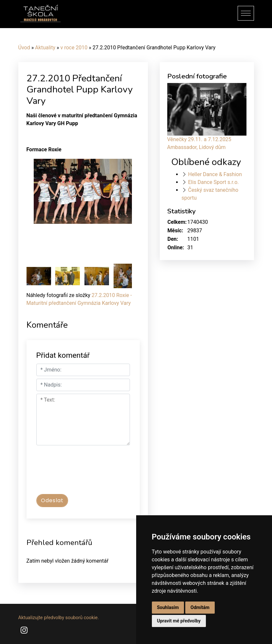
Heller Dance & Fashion (215, 174)
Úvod (24, 48)
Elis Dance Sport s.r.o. (213, 182)
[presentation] (86, 473)
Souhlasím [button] (168, 607)
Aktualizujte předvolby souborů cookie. (59, 618)
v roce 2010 (74, 48)
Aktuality (45, 48)
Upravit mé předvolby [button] (179, 621)
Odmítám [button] (200, 607)
